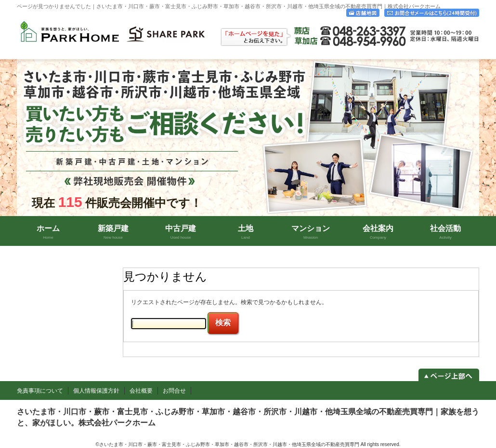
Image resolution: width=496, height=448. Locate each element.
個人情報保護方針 (96, 391)
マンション (311, 232)
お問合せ (174, 391)
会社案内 (378, 232)
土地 (246, 232)
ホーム (48, 232)
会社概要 (141, 391)
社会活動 (445, 232)
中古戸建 (181, 232)
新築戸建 (113, 232)
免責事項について (40, 391)
